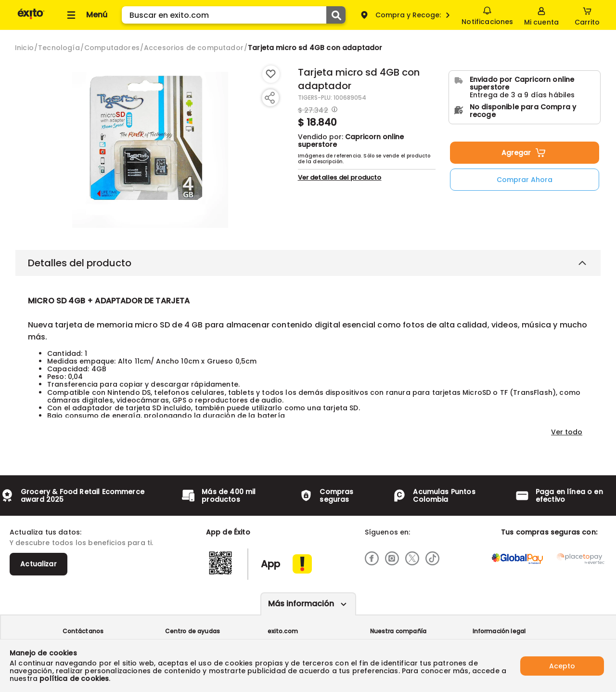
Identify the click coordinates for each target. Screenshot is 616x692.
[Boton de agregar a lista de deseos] (271, 74)
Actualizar (38, 564)
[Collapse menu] (86, 15)
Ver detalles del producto (340, 177)
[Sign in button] (541, 15)
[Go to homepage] (24, 48)
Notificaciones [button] (487, 14)
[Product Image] (150, 150)
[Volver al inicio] (31, 19)
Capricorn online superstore (351, 141)
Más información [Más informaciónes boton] (301, 604)
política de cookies (74, 679)
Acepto (562, 666)
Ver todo (567, 432)
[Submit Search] (336, 15)
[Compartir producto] (269, 98)
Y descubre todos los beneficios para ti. (81, 543)
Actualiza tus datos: (45, 532)
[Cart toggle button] (587, 15)
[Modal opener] (333, 110)
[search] (234, 15)
